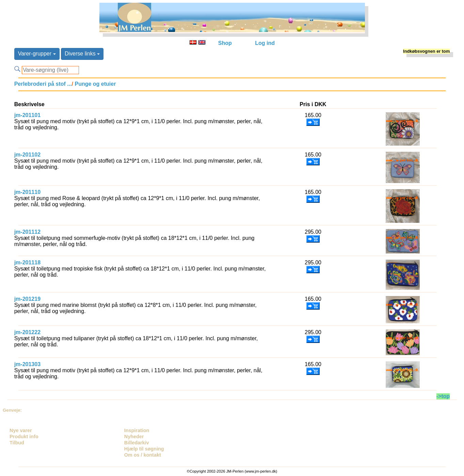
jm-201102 (27, 155)
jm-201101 (27, 115)
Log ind (265, 43)
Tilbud (17, 443)
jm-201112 (27, 232)
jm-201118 (27, 262)
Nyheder (134, 437)
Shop (225, 43)
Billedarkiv (137, 443)
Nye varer (21, 430)
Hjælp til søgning (144, 449)
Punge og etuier (94, 84)
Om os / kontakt (143, 455)
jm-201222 (27, 332)
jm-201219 (27, 299)
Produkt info (24, 437)
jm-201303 (27, 364)
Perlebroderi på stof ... (43, 84)
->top (443, 396)
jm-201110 (27, 192)
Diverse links (82, 54)
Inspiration (137, 430)
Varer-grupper (37, 54)
